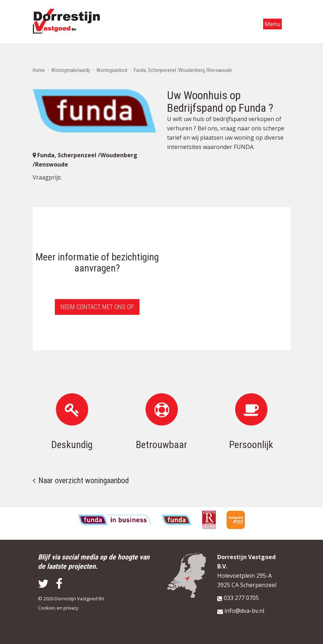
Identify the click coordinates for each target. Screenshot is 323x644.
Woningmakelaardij (71, 70)
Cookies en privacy (58, 608)
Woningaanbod (112, 70)
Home (39, 70)
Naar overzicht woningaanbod (84, 480)
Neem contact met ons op (97, 307)
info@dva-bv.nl (244, 611)
